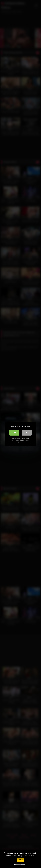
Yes (14, 433)
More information (20, 864)
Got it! (20, 860)
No (27, 433)
